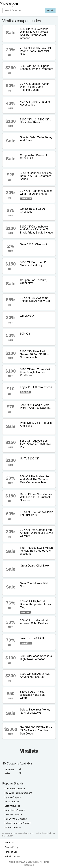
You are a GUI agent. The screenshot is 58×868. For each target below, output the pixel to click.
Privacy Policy (11, 847)
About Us (9, 843)
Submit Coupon (12, 856)
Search (50, 10)
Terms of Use (11, 852)
